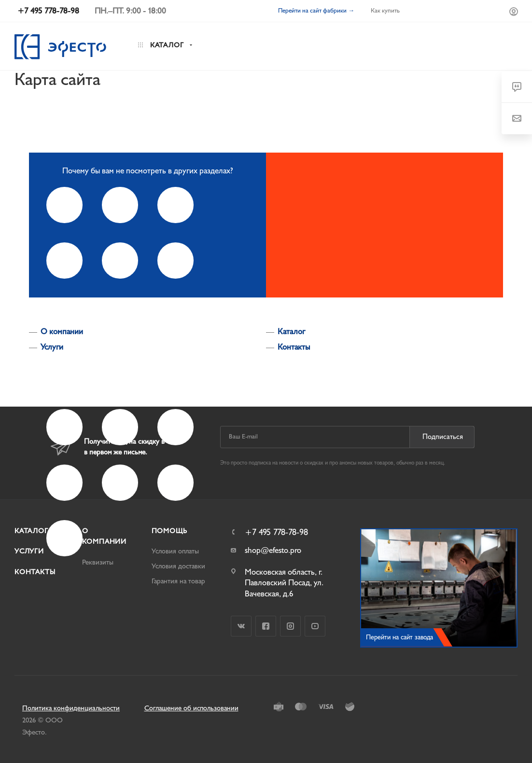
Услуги (52, 347)
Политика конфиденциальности (71, 708)
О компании (62, 332)
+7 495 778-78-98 (276, 533)
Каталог (291, 332)
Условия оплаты (175, 551)
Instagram (290, 626)
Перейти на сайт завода (399, 637)
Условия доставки (178, 566)
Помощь (169, 531)
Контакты (294, 347)
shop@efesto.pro (273, 550)
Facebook (266, 626)
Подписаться (443, 437)
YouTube (315, 626)
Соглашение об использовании (191, 708)
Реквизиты (98, 562)
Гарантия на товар (178, 581)
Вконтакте (241, 626)
